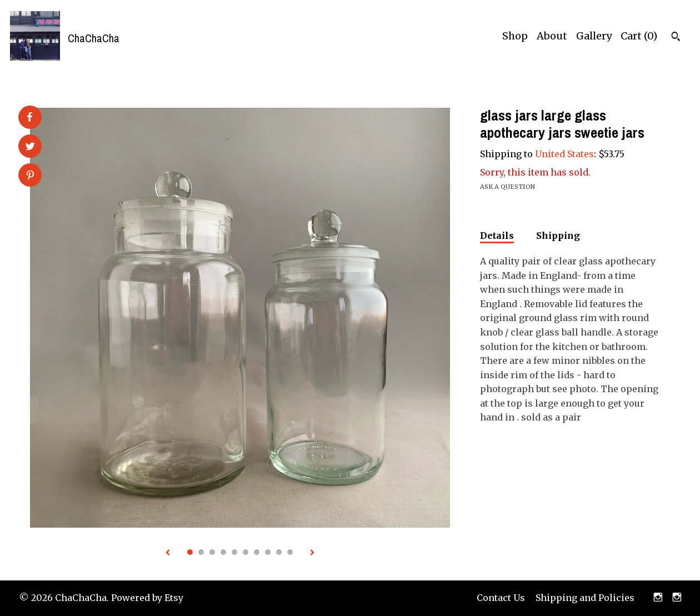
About (552, 36)
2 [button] (201, 552)
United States (564, 154)
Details (497, 236)
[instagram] (658, 598)
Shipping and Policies (585, 598)
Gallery (594, 36)
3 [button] (212, 552)
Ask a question (507, 187)
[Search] (676, 38)
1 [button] (190, 552)
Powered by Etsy (147, 598)
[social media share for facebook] (29, 117)
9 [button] (279, 552)
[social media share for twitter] (30, 147)
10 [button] (290, 552)
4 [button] (223, 552)
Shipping (558, 236)
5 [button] (234, 552)
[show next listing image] (312, 553)
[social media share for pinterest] (30, 176)
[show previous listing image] (168, 553)
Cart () (639, 36)
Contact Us (501, 598)
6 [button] (246, 552)
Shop (515, 36)
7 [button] (257, 552)
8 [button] (268, 552)
